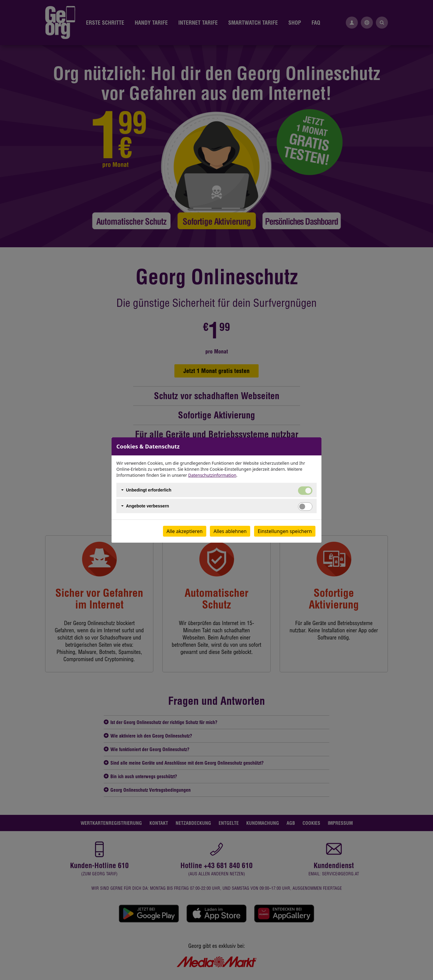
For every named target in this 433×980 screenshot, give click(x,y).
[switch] (305, 507)
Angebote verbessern (147, 506)
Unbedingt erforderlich (149, 490)
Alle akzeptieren (185, 531)
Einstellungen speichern (285, 531)
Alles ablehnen (230, 531)
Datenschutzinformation (212, 475)
